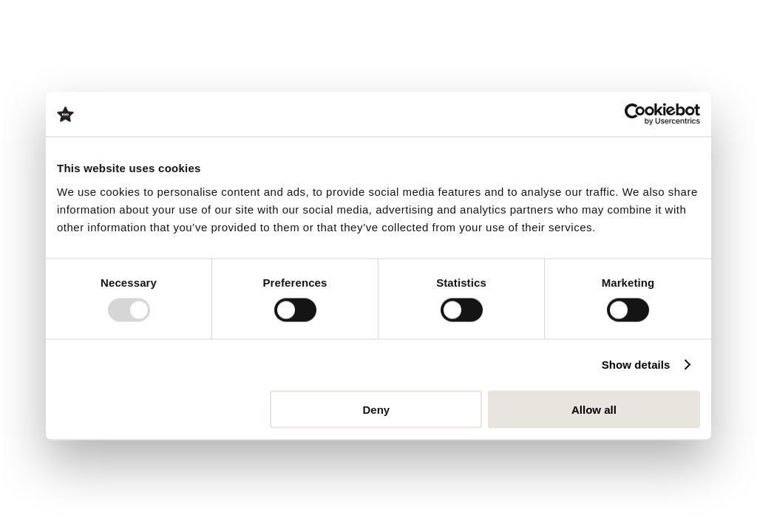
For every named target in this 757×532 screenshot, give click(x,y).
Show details (636, 365)
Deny (377, 409)
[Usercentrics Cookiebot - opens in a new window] (635, 115)
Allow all (594, 409)
